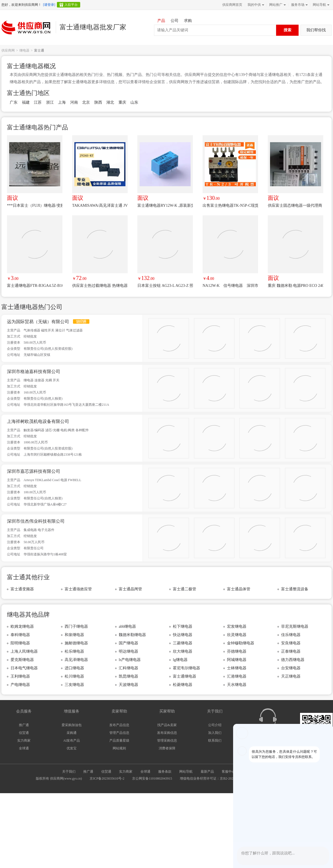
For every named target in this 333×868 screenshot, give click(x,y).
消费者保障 (167, 748)
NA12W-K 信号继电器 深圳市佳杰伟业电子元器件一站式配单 (230, 286)
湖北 (110, 102)
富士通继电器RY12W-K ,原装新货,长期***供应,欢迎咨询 (165, 205)
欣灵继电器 (237, 635)
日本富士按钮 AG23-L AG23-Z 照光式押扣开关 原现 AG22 (165, 286)
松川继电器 (74, 676)
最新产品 (207, 772)
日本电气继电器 (24, 668)
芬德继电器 (237, 651)
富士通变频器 (22, 589)
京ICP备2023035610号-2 (107, 778)
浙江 (50, 102)
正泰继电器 (291, 651)
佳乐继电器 (291, 635)
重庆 (122, 102)
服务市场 (299, 5)
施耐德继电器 (76, 643)
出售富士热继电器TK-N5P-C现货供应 (230, 205)
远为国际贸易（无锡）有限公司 (38, 322)
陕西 (98, 102)
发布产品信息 (119, 725)
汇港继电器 (237, 676)
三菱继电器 (183, 643)
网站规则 (119, 748)
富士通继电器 (185, 676)
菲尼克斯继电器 (295, 626)
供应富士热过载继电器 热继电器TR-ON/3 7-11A (100, 286)
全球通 (24, 748)
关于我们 (69, 772)
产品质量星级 (119, 741)
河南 (74, 102)
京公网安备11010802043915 (152, 778)
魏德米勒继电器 (132, 635)
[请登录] (49, 5)
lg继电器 (180, 660)
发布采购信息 (167, 733)
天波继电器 (128, 685)
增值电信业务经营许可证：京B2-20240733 (211, 778)
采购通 (72, 733)
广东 (14, 102)
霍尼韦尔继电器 (186, 668)
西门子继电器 (76, 626)
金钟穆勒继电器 (241, 643)
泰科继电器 (20, 635)
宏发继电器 (237, 626)
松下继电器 (183, 626)
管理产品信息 (119, 733)
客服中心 (228, 772)
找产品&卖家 (167, 725)
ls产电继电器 (130, 660)
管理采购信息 (167, 741)
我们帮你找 (316, 30)
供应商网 (8, 50)
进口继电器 (74, 668)
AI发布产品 (72, 741)
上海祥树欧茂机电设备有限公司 (38, 421)
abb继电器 (127, 626)
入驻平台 (71, 5)
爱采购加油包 (72, 725)
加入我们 (215, 733)
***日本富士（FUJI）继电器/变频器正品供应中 (35, 205)
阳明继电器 (20, 643)
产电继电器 (20, 685)
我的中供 (255, 5)
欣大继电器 (183, 651)
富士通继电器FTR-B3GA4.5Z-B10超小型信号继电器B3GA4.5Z (35, 286)
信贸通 (24, 733)
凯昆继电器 (128, 676)
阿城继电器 (237, 660)
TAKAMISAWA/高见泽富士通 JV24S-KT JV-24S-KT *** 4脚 (100, 205)
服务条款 (165, 772)
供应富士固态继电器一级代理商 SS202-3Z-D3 (296, 205)
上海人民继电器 (24, 651)
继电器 (24, 50)
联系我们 (215, 741)
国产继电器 (128, 643)
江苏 (38, 102)
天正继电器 (291, 676)
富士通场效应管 (78, 589)
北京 (86, 102)
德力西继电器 (293, 660)
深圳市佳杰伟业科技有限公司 (36, 521)
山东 (134, 102)
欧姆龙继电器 (22, 626)
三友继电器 (74, 685)
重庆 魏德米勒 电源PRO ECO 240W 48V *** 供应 (296, 286)
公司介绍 (215, 725)
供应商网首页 (232, 5)
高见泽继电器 (76, 660)
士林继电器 (237, 668)
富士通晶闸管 (130, 589)
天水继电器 (237, 685)
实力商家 (24, 741)
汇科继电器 (128, 668)
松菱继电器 (183, 685)
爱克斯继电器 (22, 660)
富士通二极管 (185, 589)
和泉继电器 (74, 635)
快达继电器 (183, 635)
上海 (62, 102)
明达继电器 (128, 651)
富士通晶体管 (239, 589)
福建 (26, 102)
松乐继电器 (74, 651)
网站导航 (321, 5)
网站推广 (277, 5)
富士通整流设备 (295, 589)
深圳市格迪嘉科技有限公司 (34, 372)
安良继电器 (291, 643)
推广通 (24, 725)
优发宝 (72, 748)
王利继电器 (20, 676)
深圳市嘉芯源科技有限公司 (34, 471)
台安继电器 (291, 668)
